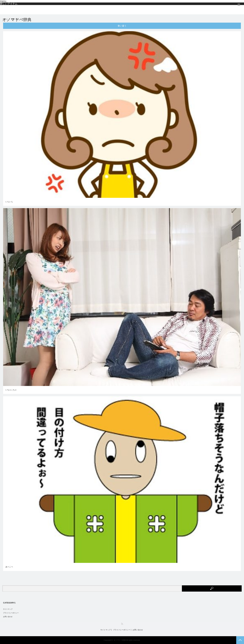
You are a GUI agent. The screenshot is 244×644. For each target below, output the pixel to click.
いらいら (9, 202)
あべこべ (9, 567)
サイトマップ (8, 609)
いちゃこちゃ (11, 390)
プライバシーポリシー (11, 613)
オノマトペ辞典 (17, 20)
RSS (122, 624)
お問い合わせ (8, 617)
